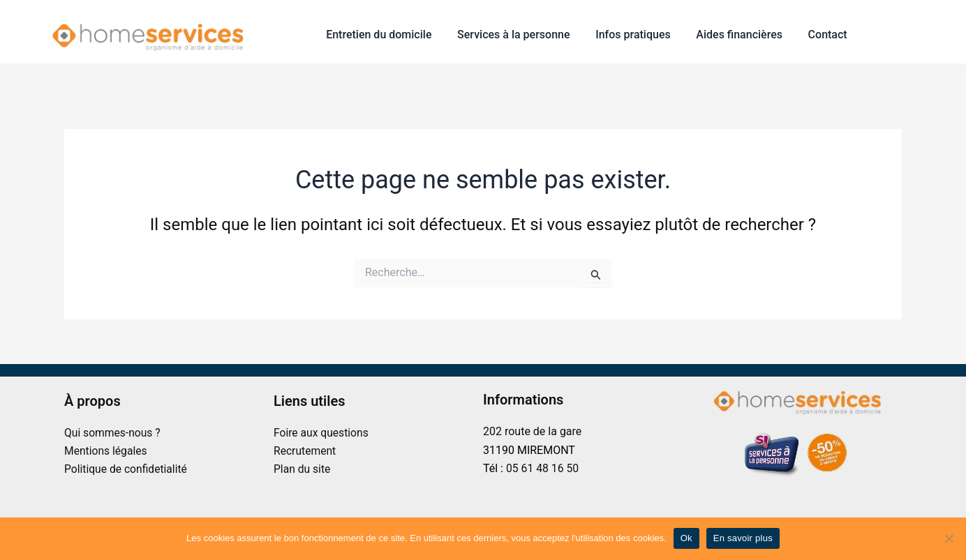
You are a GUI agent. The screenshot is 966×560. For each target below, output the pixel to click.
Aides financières (744, 35)
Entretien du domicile (393, 35)
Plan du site (303, 469)
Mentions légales (106, 451)
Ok (686, 538)
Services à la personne (525, 35)
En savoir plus (743, 538)
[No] (949, 538)
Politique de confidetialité (127, 469)
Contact (829, 35)
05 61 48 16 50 (543, 468)
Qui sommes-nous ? (113, 433)
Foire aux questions (322, 433)
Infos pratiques (641, 35)
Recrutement (305, 451)
